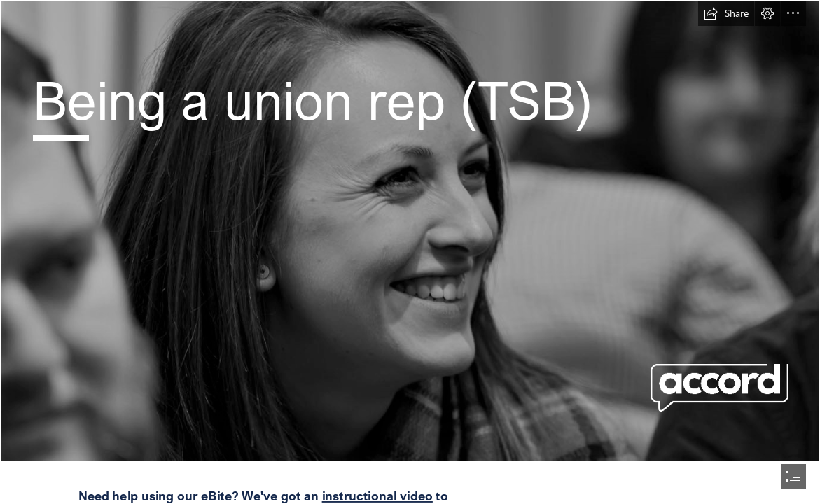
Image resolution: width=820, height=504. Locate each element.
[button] (726, 13)
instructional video (377, 496)
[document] (410, 252)
